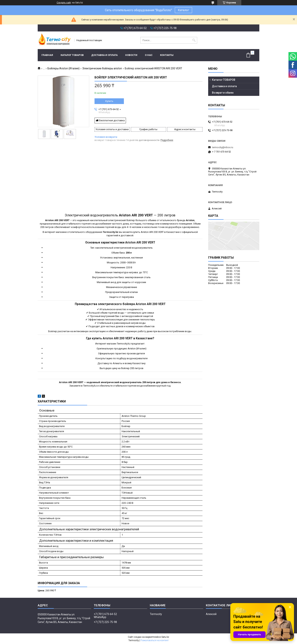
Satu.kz (165, 637)
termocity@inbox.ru (223, 147)
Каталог (183, 10)
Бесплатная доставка (112, 120)
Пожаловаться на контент (155, 640)
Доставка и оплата (104, 55)
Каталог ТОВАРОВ (72, 55)
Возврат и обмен (223, 93)
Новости (131, 55)
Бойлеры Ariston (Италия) (64, 68)
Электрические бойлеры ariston (102, 68)
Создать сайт (64, 3)
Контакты (167, 55)
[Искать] (194, 40)
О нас (149, 55)
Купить (109, 101)
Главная (47, 55)
